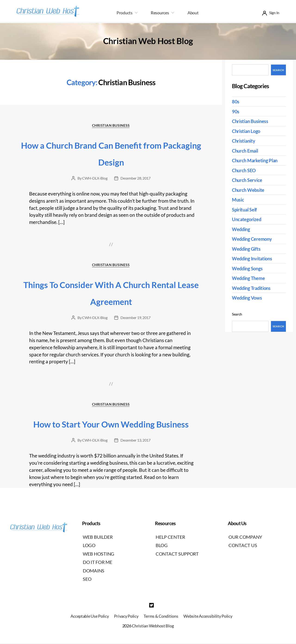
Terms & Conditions (161, 617)
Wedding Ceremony (253, 239)
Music (238, 200)
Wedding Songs (248, 268)
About (193, 13)
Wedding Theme (250, 278)
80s (236, 101)
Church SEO (245, 170)
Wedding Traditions (253, 288)
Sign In (274, 13)
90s (236, 111)
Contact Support (178, 555)
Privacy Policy (126, 617)
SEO (87, 580)
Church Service (248, 180)
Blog (162, 546)
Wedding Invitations (254, 258)
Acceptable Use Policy (90, 617)
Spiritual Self (245, 209)
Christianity (245, 141)
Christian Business (111, 126)
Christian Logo (247, 131)
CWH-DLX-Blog (95, 178)
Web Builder (99, 538)
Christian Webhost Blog (153, 627)
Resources (160, 13)
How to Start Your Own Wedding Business (111, 425)
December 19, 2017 (135, 318)
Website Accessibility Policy (208, 617)
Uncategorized (248, 219)
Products (125, 13)
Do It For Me (98, 563)
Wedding (242, 229)
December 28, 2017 (135, 178)
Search (278, 70)
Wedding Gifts (247, 249)
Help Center (171, 538)
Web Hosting (99, 555)
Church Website (249, 190)
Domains (94, 571)
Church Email (246, 151)
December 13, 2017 (135, 441)
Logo (89, 546)
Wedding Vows (248, 298)
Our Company (246, 538)
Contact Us (243, 546)
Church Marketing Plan (256, 160)
